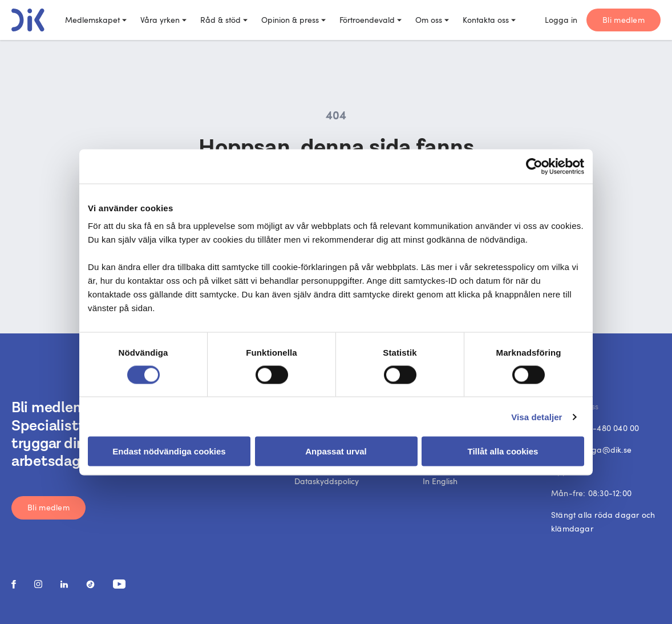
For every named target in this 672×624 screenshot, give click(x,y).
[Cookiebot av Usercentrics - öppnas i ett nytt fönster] (534, 166)
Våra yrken (163, 20)
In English (440, 481)
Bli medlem (624, 20)
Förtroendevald (371, 20)
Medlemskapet (96, 20)
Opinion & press (294, 20)
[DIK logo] (28, 20)
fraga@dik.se (606, 450)
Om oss (432, 20)
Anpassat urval (336, 451)
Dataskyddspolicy (327, 481)
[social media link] (14, 584)
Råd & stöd (224, 20)
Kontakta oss (489, 20)
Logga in (561, 20)
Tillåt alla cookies (503, 451)
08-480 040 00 (612, 428)
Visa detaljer (537, 416)
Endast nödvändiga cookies (169, 451)
